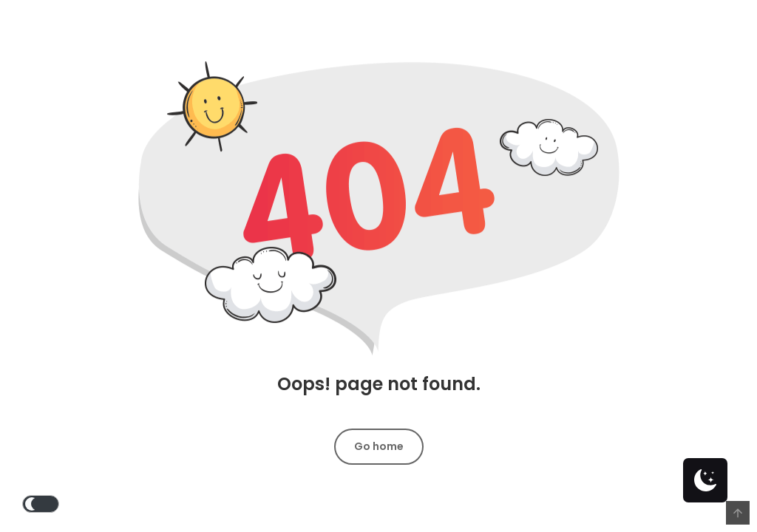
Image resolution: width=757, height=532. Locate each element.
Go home (379, 446)
